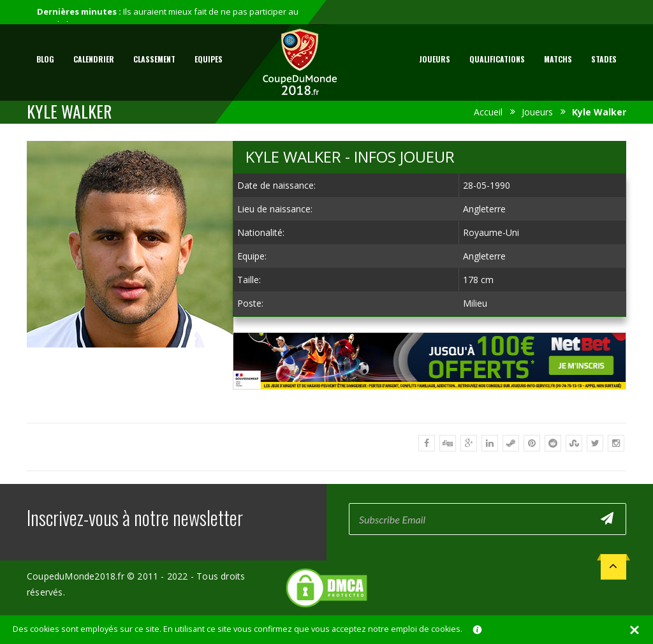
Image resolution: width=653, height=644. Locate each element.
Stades (604, 59)
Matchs (558, 59)
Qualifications (497, 59)
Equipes (209, 59)
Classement (154, 59)
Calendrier (94, 59)
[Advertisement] (430, 401)
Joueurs (435, 59)
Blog (45, 59)
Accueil (488, 112)
